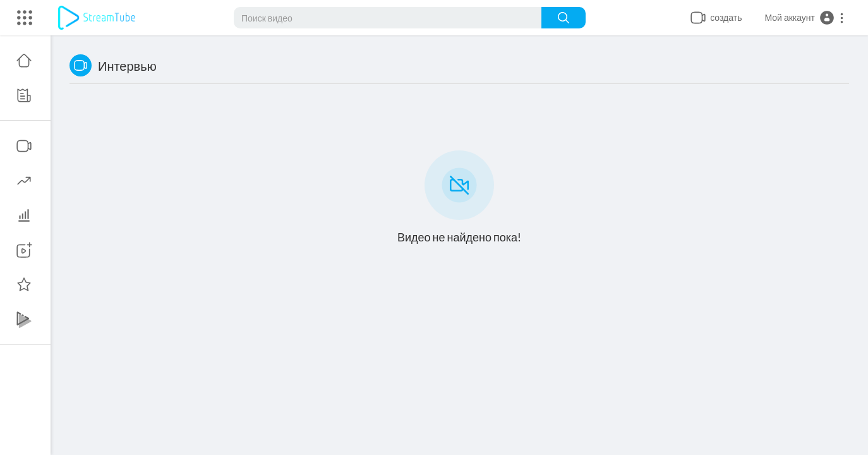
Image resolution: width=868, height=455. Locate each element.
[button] (805, 18)
